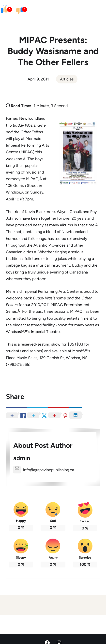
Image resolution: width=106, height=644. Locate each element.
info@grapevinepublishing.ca (44, 470)
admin (22, 458)
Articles (67, 79)
